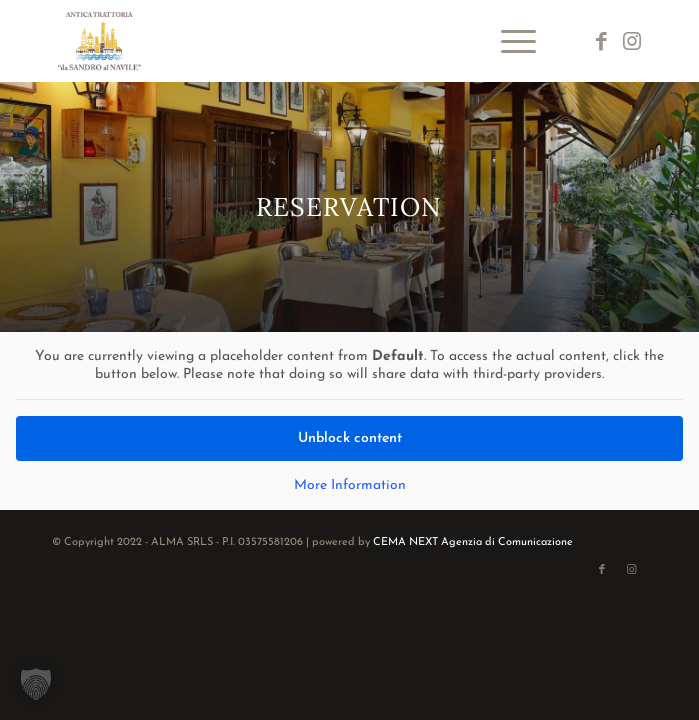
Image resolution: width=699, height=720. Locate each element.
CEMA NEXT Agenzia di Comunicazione (473, 542)
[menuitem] (508, 41)
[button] (36, 684)
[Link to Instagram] (632, 42)
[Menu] (508, 41)
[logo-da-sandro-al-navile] (289, 41)
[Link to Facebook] (602, 42)
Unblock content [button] (350, 438)
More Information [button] (350, 485)
